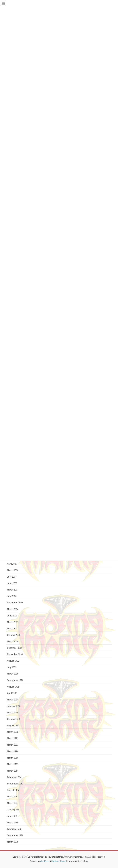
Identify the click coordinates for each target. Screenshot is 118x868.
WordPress (45, 861)
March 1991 (13, 745)
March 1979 (13, 842)
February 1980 (14, 829)
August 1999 (13, 661)
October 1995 (14, 719)
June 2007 (12, 583)
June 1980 (12, 816)
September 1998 (15, 680)
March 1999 (13, 674)
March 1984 (13, 771)
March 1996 (13, 712)
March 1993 (13, 738)
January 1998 (14, 706)
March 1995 (13, 732)
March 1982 (13, 796)
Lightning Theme (59, 861)
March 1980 (13, 822)
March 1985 (13, 764)
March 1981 (13, 803)
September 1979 (15, 835)
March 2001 (13, 628)
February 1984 (14, 777)
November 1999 (15, 654)
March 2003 (13, 622)
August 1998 (13, 687)
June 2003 (12, 616)
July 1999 (12, 667)
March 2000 (13, 641)
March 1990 (13, 751)
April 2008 (12, 564)
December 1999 (15, 648)
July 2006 (12, 596)
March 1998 (13, 700)
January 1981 (14, 809)
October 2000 (14, 635)
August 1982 (13, 790)
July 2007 (12, 577)
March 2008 (13, 570)
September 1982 (15, 784)
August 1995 (13, 725)
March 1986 (13, 758)
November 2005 (15, 602)
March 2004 (13, 609)
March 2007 (13, 590)
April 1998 (12, 693)
